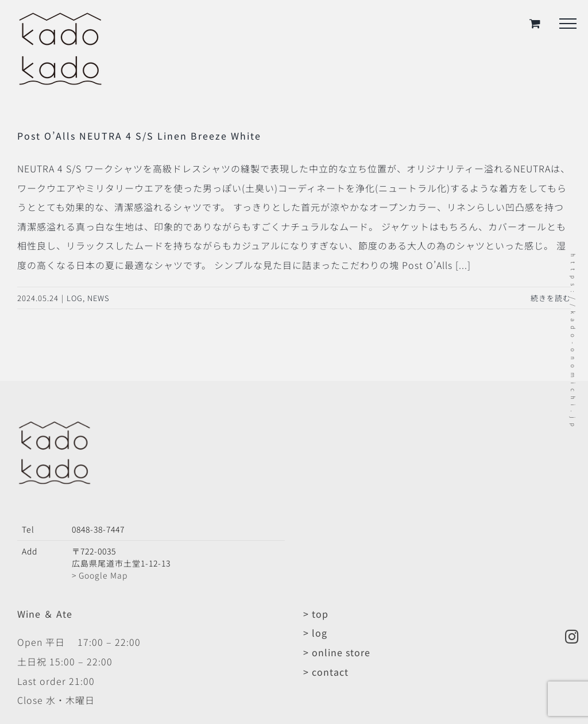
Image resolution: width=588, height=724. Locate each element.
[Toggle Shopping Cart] (535, 23)
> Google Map (100, 575)
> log (315, 633)
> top (316, 614)
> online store (337, 652)
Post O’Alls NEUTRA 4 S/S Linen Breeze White (139, 136)
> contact (326, 672)
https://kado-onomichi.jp (573, 342)
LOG (75, 298)
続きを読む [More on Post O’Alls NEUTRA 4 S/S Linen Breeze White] (551, 298)
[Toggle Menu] (568, 24)
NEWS (98, 298)
